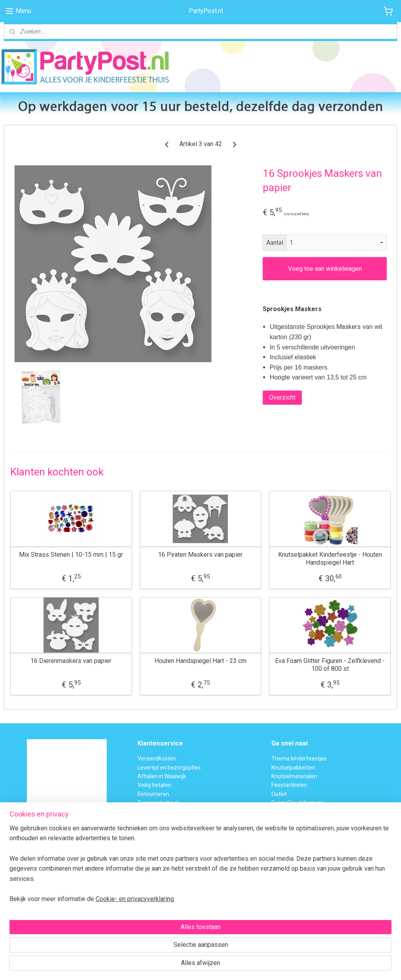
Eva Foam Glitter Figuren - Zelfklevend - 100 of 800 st (330, 665)
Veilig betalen (154, 785)
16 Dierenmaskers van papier (71, 661)
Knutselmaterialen (294, 776)
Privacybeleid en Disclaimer (171, 838)
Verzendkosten (157, 758)
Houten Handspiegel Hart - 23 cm (200, 661)
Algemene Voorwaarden (168, 829)
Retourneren (153, 794)
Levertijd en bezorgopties (169, 768)
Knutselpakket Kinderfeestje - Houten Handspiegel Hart (330, 558)
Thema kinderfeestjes (299, 758)
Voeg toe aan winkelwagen (325, 268)
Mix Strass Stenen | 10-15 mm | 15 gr (71, 555)
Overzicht (282, 397)
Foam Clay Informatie (298, 803)
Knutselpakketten (293, 768)
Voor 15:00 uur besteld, (33, 860)
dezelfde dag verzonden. (35, 869)
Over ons (149, 820)
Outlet (279, 794)
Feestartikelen (289, 785)
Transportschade (159, 803)
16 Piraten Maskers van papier (200, 555)
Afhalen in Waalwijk (162, 776)
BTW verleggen (156, 812)
